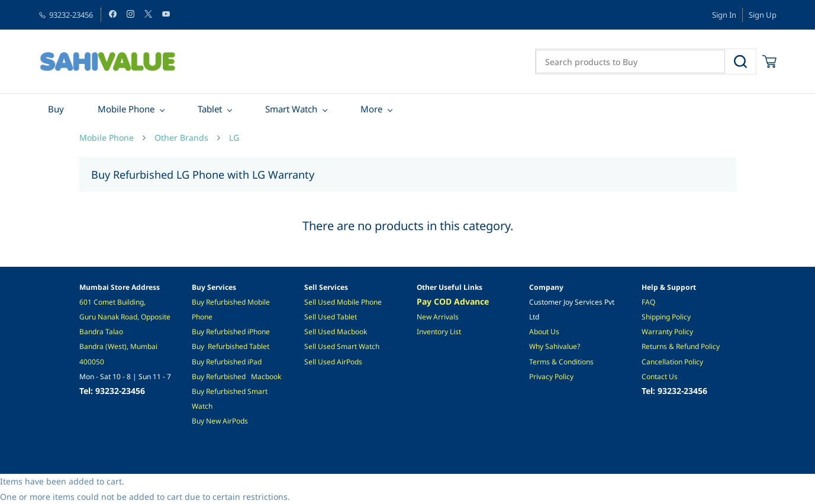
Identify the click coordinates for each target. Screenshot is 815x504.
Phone (260, 332)
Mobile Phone (107, 138)
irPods (238, 421)
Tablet (259, 346)
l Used (326, 317)
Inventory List (439, 332)
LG (234, 138)
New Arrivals (438, 317)
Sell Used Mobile (332, 302)
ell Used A (325, 362)
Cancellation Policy (672, 362)
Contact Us (660, 377)
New (214, 421)
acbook (269, 377)
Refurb (217, 302)
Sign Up (763, 15)
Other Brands (181, 138)
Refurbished (228, 346)
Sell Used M (324, 332)
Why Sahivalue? (555, 346)
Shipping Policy (666, 317)
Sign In (724, 15)
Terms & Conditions (561, 362)
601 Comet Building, (113, 302)
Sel (309, 317)
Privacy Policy (551, 377)
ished (238, 302)
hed (239, 362)
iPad (254, 362)
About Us (544, 332)
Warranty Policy (667, 332)
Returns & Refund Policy (681, 346)
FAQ (648, 302)
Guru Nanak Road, (110, 317)
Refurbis (220, 362)
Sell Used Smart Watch (342, 346)
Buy (199, 302)
